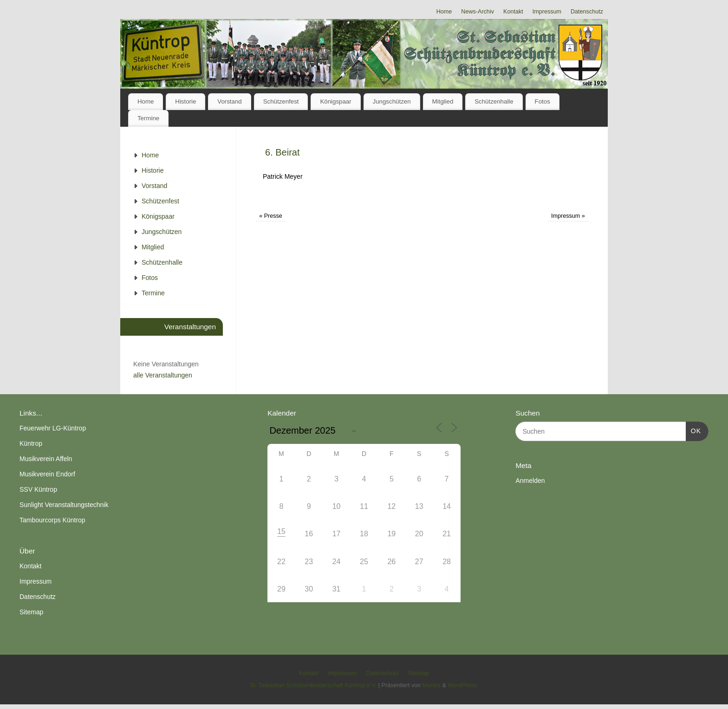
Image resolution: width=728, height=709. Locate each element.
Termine (148, 118)
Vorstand (230, 101)
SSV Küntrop (38, 489)
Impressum (547, 12)
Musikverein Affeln (46, 459)
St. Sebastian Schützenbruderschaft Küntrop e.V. (313, 685)
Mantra (432, 685)
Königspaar (335, 101)
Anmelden (530, 481)
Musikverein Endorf (47, 474)
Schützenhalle (494, 101)
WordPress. (463, 685)
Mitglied (442, 101)
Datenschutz (587, 12)
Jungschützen (392, 101)
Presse (271, 216)
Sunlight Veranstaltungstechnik (64, 505)
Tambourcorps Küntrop (52, 520)
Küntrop (31, 443)
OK (693, 430)
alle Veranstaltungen (163, 375)
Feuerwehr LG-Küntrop (53, 428)
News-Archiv (478, 12)
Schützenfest (281, 101)
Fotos (543, 101)
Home (444, 12)
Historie (185, 101)
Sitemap (31, 612)
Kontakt (513, 12)
